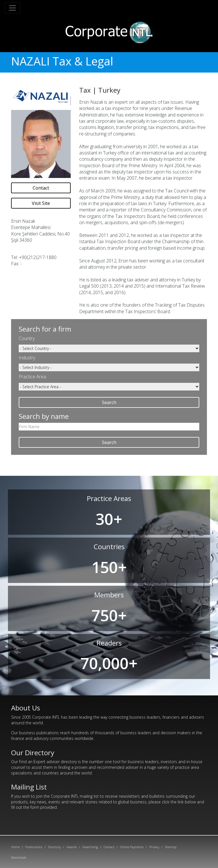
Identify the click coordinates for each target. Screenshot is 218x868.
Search (109, 402)
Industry (27, 358)
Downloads (19, 857)
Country (27, 338)
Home (15, 847)
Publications (34, 847)
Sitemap (171, 847)
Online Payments (132, 847)
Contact (41, 188)
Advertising (90, 847)
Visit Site (41, 203)
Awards (72, 847)
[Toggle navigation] (12, 8)
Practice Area (32, 377)
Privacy (154, 847)
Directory (54, 847)
